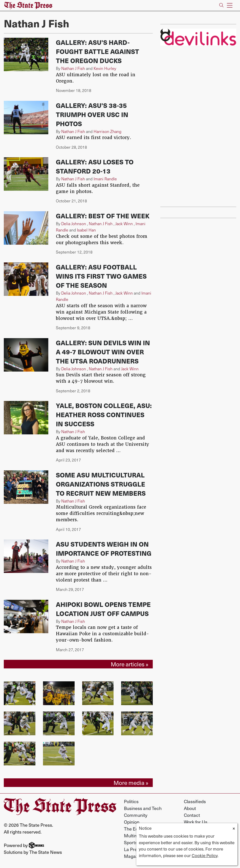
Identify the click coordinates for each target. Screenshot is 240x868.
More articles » (130, 664)
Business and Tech (143, 808)
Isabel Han (86, 230)
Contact (192, 815)
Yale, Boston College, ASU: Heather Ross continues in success (104, 414)
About (190, 808)
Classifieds (195, 801)
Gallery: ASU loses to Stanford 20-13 (95, 166)
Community (136, 815)
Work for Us (196, 822)
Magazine (134, 856)
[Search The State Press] (221, 5)
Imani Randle (105, 179)
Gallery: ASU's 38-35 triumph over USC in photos (92, 114)
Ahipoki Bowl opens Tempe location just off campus (103, 609)
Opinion (132, 822)
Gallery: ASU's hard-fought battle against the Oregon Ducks (97, 51)
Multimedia (135, 835)
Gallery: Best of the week (103, 216)
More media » (131, 783)
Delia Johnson (74, 224)
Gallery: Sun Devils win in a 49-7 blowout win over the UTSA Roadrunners (103, 352)
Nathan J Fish (73, 68)
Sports (131, 842)
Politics (131, 801)
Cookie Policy (205, 855)
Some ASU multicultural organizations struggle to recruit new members (101, 484)
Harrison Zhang (107, 131)
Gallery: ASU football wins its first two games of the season (101, 276)
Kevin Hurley (105, 68)
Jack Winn (124, 224)
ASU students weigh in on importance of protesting (104, 548)
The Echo (134, 829)
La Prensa (134, 849)
